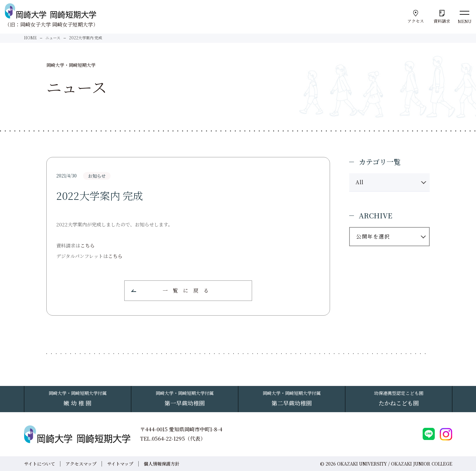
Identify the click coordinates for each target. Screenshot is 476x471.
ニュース (53, 38)
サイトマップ (120, 464)
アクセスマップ (81, 464)
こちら (87, 245)
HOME (30, 38)
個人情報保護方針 (162, 464)
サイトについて (39, 464)
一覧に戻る (188, 290)
